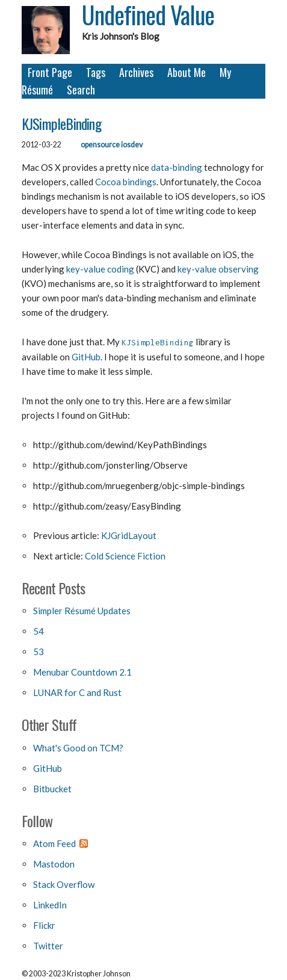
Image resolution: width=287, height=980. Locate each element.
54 (39, 631)
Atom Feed (54, 843)
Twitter (48, 946)
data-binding (177, 167)
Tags (96, 72)
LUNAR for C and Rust (77, 692)
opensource (100, 145)
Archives (136, 72)
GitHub (86, 357)
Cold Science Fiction (125, 556)
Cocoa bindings (126, 182)
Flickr (44, 925)
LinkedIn (50, 905)
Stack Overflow (64, 884)
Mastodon (54, 864)
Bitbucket (52, 789)
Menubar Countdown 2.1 (82, 672)
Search (81, 90)
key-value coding (100, 269)
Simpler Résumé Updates (82, 611)
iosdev (132, 145)
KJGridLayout (129, 535)
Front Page (50, 72)
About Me (187, 72)
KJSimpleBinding (61, 123)
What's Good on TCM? (78, 748)
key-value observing (218, 269)
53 (39, 652)
